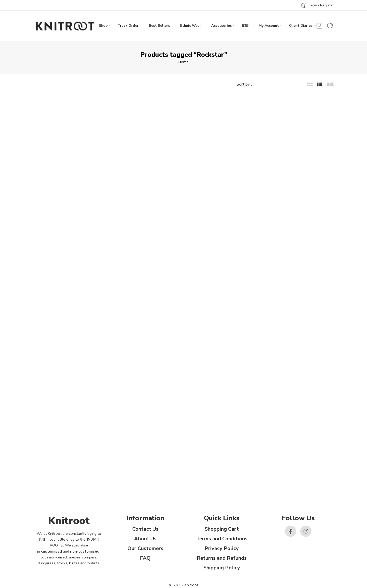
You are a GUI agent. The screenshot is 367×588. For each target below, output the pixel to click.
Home (183, 62)
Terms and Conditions (222, 539)
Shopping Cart (222, 529)
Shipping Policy (222, 568)
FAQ (145, 558)
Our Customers (145, 548)
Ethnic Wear (191, 26)
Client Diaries (301, 26)
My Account (269, 26)
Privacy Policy (222, 548)
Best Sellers (159, 26)
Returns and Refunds (222, 558)
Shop (103, 26)
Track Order (128, 26)
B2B (245, 26)
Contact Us (145, 529)
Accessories (221, 26)
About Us (145, 539)
